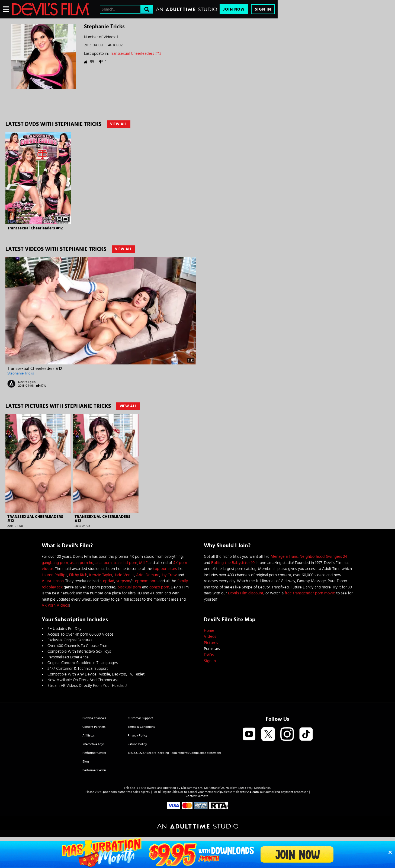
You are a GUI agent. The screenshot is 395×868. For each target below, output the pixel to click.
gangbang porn (55, 563)
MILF (143, 563)
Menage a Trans (284, 557)
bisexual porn (129, 587)
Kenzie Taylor (101, 575)
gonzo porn (159, 587)
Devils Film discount (246, 593)
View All (119, 124)
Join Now (234, 9)
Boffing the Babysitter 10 (233, 563)
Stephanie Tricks (21, 373)
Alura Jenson (53, 581)
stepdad (107, 581)
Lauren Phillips (54, 575)
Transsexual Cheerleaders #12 (136, 54)
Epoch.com (109, 792)
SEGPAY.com (249, 792)
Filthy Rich (78, 575)
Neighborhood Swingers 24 (323, 557)
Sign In (263, 9)
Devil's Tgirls (27, 382)
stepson (123, 581)
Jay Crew (169, 575)
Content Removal (197, 796)
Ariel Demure (148, 575)
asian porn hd (82, 563)
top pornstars (165, 569)
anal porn (104, 563)
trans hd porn (125, 563)
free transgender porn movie (310, 593)
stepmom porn (145, 581)
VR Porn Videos (55, 605)
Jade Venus (124, 575)
